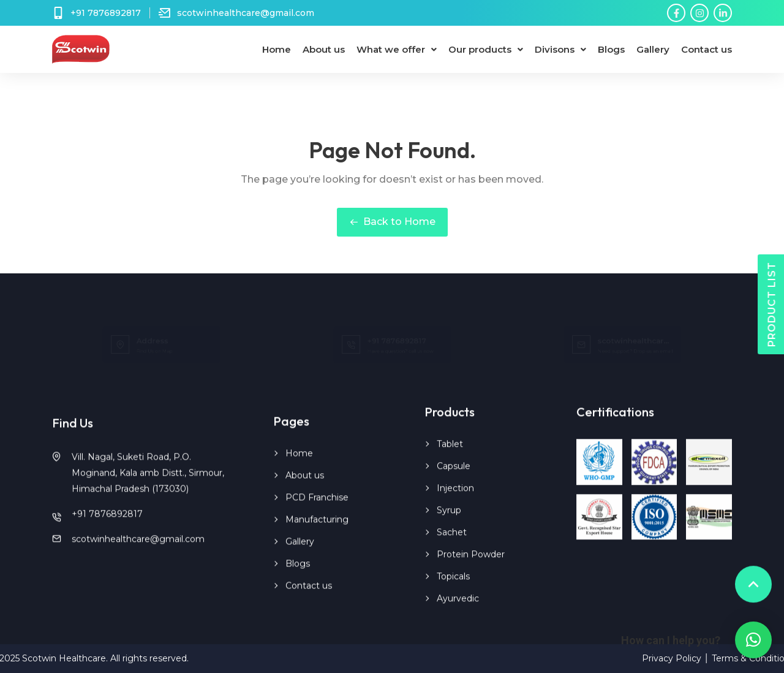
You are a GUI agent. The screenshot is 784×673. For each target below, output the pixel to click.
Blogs (611, 49)
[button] (753, 640)
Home (277, 49)
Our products (486, 49)
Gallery (653, 49)
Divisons (560, 49)
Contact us (707, 49)
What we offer (397, 49)
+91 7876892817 (107, 527)
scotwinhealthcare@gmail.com (138, 552)
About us (324, 49)
